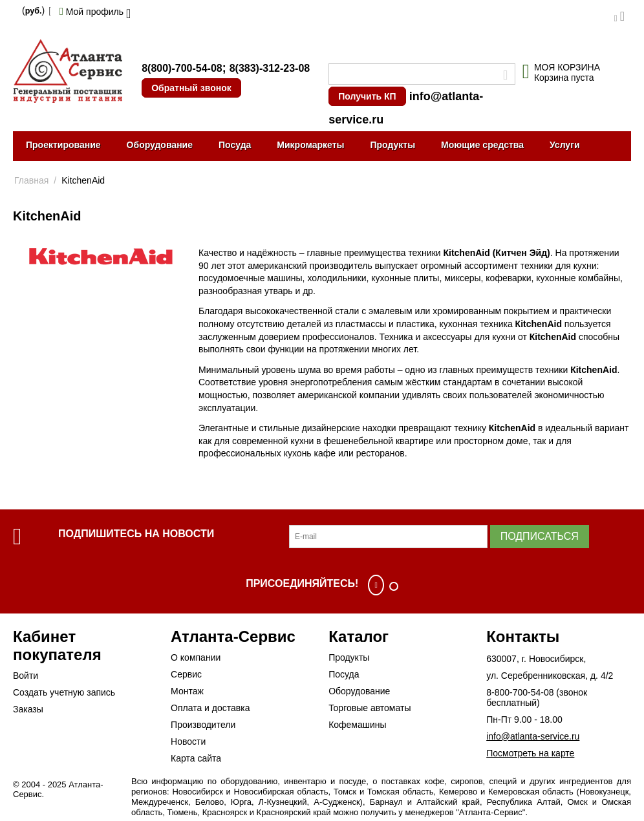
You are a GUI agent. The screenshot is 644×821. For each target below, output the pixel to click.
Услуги (565, 145)
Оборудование (160, 145)
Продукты (392, 145)
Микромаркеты (310, 145)
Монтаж (187, 691)
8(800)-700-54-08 (182, 68)
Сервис (186, 674)
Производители (203, 725)
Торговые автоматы (370, 708)
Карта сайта (196, 758)
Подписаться (540, 536)
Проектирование (63, 145)
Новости (188, 741)
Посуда (235, 145)
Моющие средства (482, 145)
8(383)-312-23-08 (270, 68)
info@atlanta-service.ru (533, 736)
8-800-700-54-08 (520, 692)
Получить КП (367, 96)
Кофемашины (358, 725)
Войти (26, 676)
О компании (196, 657)
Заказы (28, 709)
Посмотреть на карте (530, 753)
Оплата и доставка (210, 708)
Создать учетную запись (64, 692)
